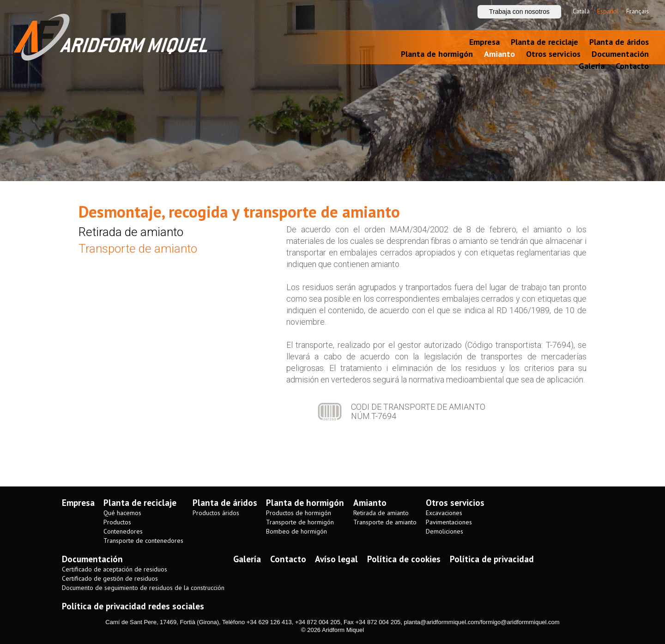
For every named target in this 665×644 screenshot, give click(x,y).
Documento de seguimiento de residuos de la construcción (143, 588)
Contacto (632, 66)
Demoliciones (444, 532)
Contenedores (123, 532)
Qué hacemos (122, 513)
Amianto (499, 54)
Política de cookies (404, 559)
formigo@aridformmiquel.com (520, 622)
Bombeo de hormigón (296, 532)
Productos (117, 522)
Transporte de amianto (138, 249)
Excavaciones (444, 513)
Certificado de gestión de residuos (110, 579)
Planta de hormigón (437, 54)
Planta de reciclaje (544, 42)
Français (638, 11)
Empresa (484, 42)
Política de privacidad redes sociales (133, 606)
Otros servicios (553, 54)
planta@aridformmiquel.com (442, 622)
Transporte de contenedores (143, 541)
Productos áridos (216, 513)
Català (581, 11)
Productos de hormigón (299, 513)
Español (608, 11)
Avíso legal (336, 559)
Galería (592, 66)
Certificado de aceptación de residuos (115, 569)
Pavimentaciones (449, 522)
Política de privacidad (492, 559)
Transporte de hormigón (300, 522)
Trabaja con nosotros (519, 12)
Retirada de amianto (131, 232)
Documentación (620, 54)
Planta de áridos (619, 42)
